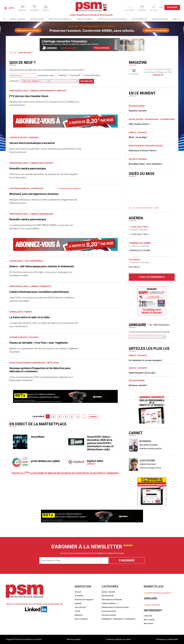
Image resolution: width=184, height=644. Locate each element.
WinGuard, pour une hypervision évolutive (34, 194)
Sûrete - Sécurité (17, 19)
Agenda (78, 603)
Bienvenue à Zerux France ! (143, 151)
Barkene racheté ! (138, 111)
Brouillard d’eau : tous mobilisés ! (146, 164)
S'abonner (172, 7)
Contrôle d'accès (18, 138)
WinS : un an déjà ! (138, 137)
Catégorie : (30, 81)
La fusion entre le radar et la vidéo (30, 317)
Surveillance (16, 261)
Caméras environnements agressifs (48, 91)
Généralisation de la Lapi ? (142, 373)
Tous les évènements (152, 277)
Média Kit (79, 615)
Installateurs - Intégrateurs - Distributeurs (152, 119)
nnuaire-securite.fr (152, 605)
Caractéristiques (91, 75)
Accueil (13, 52)
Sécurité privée (37, 19)
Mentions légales (74, 639)
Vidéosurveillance (85, 19)
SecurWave (38, 437)
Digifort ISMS (95, 461)
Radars (28, 312)
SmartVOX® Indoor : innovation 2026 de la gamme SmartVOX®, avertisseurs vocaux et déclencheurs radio (100, 443)
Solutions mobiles (34, 261)
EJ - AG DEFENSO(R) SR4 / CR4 (144, 208)
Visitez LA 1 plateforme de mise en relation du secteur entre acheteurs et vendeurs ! (65, 473)
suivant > (94, 417)
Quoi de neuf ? (26, 52)
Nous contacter (81, 619)
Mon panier (148, 623)
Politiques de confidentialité (167, 639)
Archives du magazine (84, 599)
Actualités (79, 596)
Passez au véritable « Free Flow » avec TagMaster (39, 343)
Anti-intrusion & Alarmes (60, 19)
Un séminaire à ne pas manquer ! (146, 360)
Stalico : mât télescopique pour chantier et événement (42, 266)
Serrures (34, 138)
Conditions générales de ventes (118, 639)
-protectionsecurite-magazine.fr (158, 593)
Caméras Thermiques (41, 286)
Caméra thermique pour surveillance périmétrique (39, 292)
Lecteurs (34, 337)
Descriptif (74, 75)
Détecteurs (53, 363)
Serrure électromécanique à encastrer (32, 143)
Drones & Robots (140, 19)
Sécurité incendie (160, 19)
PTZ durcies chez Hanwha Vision (29, 96)
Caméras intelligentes (42, 163)
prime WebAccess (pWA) (45, 461)
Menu (9, 8)
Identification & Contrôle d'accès (112, 19)
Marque (61, 75)
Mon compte (149, 620)
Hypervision (37, 188)
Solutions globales (19, 188)
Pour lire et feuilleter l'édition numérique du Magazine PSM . (158, 72)
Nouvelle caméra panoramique (28, 168)
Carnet (77, 611)
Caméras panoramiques (42, 214)
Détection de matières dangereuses (28, 363)
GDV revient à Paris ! (139, 124)
